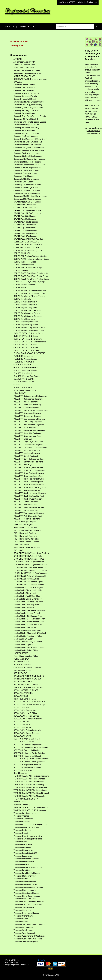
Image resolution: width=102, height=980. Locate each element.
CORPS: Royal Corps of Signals (27, 313)
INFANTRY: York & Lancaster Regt (28, 516)
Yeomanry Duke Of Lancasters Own (28, 836)
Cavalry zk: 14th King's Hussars (26, 188)
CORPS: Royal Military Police (26, 325)
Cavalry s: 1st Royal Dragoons (26, 136)
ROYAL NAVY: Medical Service (26, 716)
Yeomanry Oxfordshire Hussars (26, 893)
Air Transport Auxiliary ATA (24, 62)
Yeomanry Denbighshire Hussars (27, 827)
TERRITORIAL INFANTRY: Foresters (29, 782)
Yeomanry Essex (20, 842)
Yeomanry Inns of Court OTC (25, 853)
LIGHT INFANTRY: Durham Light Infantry (30, 570)
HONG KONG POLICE (23, 388)
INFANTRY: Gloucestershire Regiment (29, 430)
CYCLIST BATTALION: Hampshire (28, 339)
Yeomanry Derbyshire (22, 830)
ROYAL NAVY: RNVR (22, 727)
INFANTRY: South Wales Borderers (28, 499)
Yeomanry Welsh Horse (23, 930)
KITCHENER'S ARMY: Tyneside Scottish (30, 565)
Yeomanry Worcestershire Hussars (28, 939)
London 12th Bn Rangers (24, 607)
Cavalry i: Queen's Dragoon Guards (28, 108)
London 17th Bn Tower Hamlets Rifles (29, 622)
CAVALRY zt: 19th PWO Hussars (27, 213)
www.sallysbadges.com (93, 128)
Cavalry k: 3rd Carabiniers (24, 113)
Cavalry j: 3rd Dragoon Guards (26, 111)
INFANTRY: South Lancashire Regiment (30, 493)
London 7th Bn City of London (26, 593)
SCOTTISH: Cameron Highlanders (28, 745)
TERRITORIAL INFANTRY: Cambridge (29, 779)
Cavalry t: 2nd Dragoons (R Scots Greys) (30, 139)
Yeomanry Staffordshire (23, 916)
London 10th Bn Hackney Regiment (28, 602)
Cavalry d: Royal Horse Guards (26, 93)
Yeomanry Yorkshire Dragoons (26, 942)
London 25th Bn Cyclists (23, 645)
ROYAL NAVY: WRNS (22, 736)
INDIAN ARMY (19, 393)
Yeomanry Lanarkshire (23, 856)
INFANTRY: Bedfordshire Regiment (28, 399)
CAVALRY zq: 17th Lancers (25, 205)
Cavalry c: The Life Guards (24, 90)
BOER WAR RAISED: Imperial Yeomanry (30, 79)
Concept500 (54, 975)
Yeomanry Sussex (21, 922)
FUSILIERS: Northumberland (25, 359)
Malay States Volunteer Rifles (26, 656)
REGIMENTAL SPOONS (24, 682)
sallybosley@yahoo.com (87, 2)
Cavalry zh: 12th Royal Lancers (26, 179)
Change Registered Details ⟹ (16, 965)
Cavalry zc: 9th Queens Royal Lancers (29, 165)
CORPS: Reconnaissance (24, 285)
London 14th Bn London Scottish (27, 613)
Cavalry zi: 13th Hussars (23, 182)
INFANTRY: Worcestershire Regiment (29, 513)
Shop (15, 26)
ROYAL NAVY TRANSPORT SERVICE (29, 702)
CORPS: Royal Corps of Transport (28, 316)
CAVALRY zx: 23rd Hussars (25, 225)
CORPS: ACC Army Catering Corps (28, 250)
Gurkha (16, 385)
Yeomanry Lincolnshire (23, 865)
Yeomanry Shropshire (22, 910)
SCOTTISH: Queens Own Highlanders (29, 762)
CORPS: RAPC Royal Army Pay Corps (29, 282)
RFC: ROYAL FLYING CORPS (26, 685)
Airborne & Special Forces (24, 65)
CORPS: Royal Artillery (23, 299)
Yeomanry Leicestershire (24, 862)
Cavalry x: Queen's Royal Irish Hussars (30, 150)
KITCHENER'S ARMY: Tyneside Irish (29, 562)
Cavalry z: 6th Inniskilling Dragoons (28, 156)
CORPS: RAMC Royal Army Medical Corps (31, 279)
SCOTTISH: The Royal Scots (25, 770)
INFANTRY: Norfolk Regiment (26, 456)
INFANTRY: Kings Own (23, 439)
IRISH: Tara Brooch (21, 545)
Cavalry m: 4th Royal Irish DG (26, 119)
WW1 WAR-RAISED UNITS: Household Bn (31, 807)
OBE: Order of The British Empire (27, 667)
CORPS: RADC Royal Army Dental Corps (31, 276)
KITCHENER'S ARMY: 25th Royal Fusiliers (31, 553)
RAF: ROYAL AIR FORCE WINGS (28, 679)
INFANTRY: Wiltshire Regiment (26, 510)
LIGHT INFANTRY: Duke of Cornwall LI (30, 567)
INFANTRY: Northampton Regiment (28, 462)
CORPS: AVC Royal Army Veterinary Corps (31, 259)
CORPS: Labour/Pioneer (24, 265)
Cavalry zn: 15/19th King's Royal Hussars (30, 196)
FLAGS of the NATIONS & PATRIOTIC (29, 353)
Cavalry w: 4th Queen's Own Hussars (29, 148)
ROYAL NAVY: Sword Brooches (26, 733)
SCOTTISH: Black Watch (24, 742)
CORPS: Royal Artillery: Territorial (27, 310)
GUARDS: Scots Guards (24, 379)
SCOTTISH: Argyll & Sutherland (27, 739)
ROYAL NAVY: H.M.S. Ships (25, 713)
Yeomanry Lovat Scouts (23, 870)
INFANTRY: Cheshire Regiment (26, 407)
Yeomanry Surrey (21, 919)
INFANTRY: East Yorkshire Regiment (29, 425)
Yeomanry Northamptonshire (25, 884)
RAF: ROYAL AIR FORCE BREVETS (29, 676)
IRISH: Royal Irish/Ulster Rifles (26, 539)
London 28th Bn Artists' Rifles (26, 650)
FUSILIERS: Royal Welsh (24, 362)
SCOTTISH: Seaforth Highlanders (27, 767)
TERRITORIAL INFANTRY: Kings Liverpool (31, 793)
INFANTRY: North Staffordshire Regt (28, 459)
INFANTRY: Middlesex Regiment (27, 453)
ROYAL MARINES (21, 696)
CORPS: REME (20, 288)
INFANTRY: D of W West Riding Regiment (31, 410)
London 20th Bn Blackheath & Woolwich (30, 633)
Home (7, 26)
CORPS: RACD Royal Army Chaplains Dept (31, 273)
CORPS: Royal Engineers (24, 319)
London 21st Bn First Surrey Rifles (28, 636)
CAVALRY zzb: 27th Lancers (25, 236)
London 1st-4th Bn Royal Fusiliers (27, 630)
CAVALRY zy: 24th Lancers (25, 228)
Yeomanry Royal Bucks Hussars (27, 896)
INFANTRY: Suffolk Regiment (25, 502)
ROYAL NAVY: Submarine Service (27, 730)
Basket (23, 26)
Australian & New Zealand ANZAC (28, 73)
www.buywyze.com (93, 134)
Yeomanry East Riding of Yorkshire (28, 839)
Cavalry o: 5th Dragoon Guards (26, 125)
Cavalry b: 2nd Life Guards (24, 88)
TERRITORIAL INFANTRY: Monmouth (29, 796)
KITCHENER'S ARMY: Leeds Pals (28, 556)
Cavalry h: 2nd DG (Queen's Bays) (28, 105)
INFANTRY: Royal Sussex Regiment (28, 482)
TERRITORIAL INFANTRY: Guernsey (29, 785)
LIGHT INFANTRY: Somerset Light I (28, 582)
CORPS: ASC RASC (22, 253)
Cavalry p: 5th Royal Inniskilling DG (28, 128)
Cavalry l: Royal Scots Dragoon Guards (30, 116)
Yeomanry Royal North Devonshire (28, 904)
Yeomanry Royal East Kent (25, 899)
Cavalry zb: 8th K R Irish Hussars (27, 162)
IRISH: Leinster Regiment (24, 525)
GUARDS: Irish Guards (23, 373)
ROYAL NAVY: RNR (22, 725)
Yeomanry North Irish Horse (25, 882)
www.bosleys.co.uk (93, 131)
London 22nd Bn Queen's (24, 639)
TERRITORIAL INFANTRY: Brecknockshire (31, 776)
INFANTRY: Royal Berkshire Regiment (29, 470)
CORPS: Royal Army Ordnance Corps (29, 293)
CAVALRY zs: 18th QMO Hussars (27, 210)
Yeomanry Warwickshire (23, 927)
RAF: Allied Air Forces (22, 670)
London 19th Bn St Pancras (25, 627)
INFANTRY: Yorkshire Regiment (27, 519)
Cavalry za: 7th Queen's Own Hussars (29, 159)
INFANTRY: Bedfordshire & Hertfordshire (30, 396)
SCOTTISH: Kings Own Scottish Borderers (31, 759)
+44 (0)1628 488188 (67, 2)
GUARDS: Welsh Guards (24, 382)
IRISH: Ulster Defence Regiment (27, 547)
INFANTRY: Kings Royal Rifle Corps (28, 442)
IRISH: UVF (18, 550)
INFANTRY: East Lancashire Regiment (29, 419)
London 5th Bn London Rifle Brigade (28, 588)
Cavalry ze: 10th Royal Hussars (26, 170)
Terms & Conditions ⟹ (13, 960)
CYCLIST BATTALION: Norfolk (26, 348)
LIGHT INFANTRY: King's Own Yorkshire (30, 573)
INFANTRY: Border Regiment (25, 402)
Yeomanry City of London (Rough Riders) (30, 825)
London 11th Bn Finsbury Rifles (26, 605)
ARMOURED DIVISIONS (24, 68)
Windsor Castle (20, 802)
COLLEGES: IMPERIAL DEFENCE (28, 245)
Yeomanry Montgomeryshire (25, 876)
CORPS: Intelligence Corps (25, 262)
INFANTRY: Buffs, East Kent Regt (27, 405)
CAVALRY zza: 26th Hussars (25, 233)
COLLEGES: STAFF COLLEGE (26, 248)
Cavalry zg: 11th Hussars (24, 176)
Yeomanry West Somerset (24, 933)
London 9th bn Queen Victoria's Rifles (29, 599)
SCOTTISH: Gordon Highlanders (27, 750)
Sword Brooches (20, 773)
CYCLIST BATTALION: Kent (25, 345)
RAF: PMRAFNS (20, 673)
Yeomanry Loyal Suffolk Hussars (27, 873)
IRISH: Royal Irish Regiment (25, 536)
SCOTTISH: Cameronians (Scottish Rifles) (31, 747)
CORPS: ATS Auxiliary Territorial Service (30, 256)
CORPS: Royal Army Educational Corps (30, 290)
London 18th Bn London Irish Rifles (28, 625)
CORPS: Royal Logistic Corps (26, 322)
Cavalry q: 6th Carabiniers (24, 130)
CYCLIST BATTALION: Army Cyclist (28, 333)
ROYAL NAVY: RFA (21, 722)
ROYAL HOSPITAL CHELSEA (26, 690)
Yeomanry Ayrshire (21, 816)
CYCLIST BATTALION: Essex (26, 336)
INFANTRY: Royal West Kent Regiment (30, 488)
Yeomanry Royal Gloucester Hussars (29, 902)
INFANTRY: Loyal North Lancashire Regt (30, 448)
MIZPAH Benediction (22, 665)
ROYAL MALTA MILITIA (23, 693)
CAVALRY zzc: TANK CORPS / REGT (29, 239)
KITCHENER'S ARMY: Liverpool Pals (29, 559)
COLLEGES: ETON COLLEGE (26, 242)
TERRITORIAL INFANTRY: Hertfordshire (30, 790)
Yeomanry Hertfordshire (23, 850)
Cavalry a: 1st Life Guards (24, 85)
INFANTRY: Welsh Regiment (25, 505)
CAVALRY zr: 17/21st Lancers (26, 208)
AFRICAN (18, 59)
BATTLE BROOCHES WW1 (25, 76)
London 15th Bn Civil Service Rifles (28, 616)
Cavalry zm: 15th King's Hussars (27, 193)
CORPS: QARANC (21, 270)
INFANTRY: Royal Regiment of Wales (29, 479)
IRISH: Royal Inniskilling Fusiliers (27, 530)
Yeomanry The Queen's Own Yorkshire (29, 925)
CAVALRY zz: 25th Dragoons (25, 230)
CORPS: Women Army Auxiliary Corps (29, 328)
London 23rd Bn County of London (28, 642)
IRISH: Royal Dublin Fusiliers (25, 527)
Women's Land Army (22, 805)
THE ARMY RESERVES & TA (26, 799)
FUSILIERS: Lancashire (23, 356)
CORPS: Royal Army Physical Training (29, 296)
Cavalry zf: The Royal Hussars (26, 173)
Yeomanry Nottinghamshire (25, 890)
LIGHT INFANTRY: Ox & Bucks (26, 579)
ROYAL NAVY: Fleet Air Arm (25, 710)
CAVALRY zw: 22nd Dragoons (26, 222)
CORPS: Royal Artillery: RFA (25, 302)
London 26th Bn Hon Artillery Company (29, 647)
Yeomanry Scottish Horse (24, 907)
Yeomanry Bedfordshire (23, 819)
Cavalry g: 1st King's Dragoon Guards (29, 102)
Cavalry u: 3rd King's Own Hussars (28, 142)
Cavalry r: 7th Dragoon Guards (26, 133)
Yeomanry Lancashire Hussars (26, 859)
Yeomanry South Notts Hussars (26, 913)
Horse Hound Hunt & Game (25, 390)
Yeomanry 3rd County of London (27, 813)
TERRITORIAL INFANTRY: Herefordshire (30, 787)
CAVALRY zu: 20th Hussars (25, 216)
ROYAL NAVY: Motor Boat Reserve (28, 719)
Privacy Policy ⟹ (11, 962)
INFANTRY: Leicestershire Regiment (28, 445)
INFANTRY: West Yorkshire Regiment (29, 507)
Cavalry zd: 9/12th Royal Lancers (27, 168)
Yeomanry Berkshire (22, 822)
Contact (32, 26)
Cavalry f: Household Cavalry (25, 99)
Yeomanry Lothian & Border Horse (28, 867)
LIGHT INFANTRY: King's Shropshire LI (30, 576)
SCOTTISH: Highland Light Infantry (28, 756)
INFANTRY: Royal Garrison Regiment (29, 473)
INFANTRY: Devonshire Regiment (27, 413)
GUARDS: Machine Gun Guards (27, 376)
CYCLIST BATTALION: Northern (27, 350)
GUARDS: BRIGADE (22, 365)
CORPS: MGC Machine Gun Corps (28, 268)
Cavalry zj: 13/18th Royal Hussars (27, 185)
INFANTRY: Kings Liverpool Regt (27, 436)
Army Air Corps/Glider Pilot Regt (27, 70)
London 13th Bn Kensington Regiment (29, 610)
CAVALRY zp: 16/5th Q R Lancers (27, 202)
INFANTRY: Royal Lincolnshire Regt (28, 476)
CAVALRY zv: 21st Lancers (25, 219)
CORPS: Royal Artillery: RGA (25, 305)
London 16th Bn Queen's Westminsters (30, 619)
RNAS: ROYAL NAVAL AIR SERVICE (29, 687)
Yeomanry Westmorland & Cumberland (29, 936)
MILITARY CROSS (21, 662)
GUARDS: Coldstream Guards (26, 367)
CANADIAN (18, 82)
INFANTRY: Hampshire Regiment (27, 433)
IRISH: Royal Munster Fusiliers (26, 542)
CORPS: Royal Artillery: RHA (25, 308)
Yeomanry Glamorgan (22, 847)
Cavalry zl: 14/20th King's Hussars (28, 190)
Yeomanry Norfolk (21, 879)
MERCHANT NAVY (21, 659)
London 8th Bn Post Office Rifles (27, 596)
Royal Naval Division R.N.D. (25, 699)
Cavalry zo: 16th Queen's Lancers (27, 199)
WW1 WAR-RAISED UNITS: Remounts (30, 810)
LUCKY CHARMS (21, 653)
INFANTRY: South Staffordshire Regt (29, 496)
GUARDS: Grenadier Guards (25, 370)
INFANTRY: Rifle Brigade (24, 465)
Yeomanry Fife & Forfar (23, 844)
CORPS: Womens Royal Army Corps (29, 330)
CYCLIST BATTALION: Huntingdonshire (30, 342)
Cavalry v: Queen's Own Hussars (27, 145)
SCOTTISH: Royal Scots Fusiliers (27, 765)
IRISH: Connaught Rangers (25, 522)
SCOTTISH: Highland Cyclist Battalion (29, 753)
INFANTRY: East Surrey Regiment (28, 422)
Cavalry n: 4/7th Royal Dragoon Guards (30, 122)
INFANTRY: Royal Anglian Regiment (28, 467)
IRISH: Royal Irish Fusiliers (25, 533)
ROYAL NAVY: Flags (22, 707)
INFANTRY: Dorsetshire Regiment (27, 416)
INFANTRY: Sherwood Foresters (27, 490)
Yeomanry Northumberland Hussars (28, 887)
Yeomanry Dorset (21, 833)
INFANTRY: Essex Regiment (25, 428)
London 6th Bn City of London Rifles (28, 590)
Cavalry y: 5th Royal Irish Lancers (27, 153)
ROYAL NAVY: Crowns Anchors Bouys (29, 705)
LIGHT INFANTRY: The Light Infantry (29, 585)
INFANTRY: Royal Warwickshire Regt (29, 485)
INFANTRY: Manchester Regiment (28, 450)
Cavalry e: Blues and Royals (25, 96)
